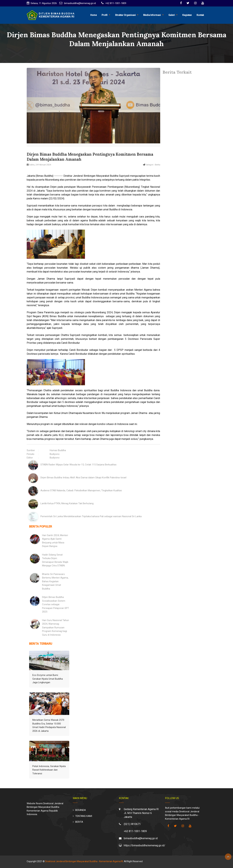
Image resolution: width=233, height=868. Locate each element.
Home (94, 15)
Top (228, 857)
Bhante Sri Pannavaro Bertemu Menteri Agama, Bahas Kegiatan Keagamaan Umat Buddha (55, 581)
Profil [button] (105, 15)
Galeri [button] (172, 15)
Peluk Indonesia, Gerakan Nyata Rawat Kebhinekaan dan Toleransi (49, 770)
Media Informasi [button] (152, 15)
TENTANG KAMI (84, 816)
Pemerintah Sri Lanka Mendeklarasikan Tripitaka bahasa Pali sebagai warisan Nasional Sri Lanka (91, 516)
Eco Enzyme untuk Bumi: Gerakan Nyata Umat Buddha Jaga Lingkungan (48, 679)
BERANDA (80, 810)
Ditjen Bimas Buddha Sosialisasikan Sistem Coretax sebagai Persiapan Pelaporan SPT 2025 (55, 604)
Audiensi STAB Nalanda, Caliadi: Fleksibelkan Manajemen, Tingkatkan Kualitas (81, 490)
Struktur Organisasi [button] (125, 15)
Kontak (200, 15)
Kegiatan (187, 15)
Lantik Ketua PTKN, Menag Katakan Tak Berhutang (67, 503)
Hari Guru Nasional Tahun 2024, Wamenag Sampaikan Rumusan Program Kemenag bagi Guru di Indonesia (55, 628)
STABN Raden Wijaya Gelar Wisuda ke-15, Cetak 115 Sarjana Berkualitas (78, 465)
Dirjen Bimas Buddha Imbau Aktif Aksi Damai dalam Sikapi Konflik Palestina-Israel (83, 478)
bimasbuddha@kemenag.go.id (80, 3)
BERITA (79, 822)
